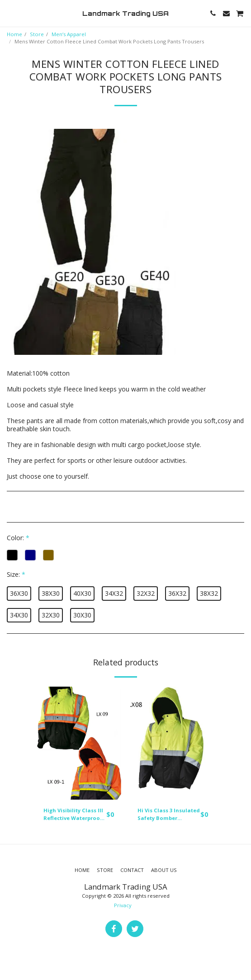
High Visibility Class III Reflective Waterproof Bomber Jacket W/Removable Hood (73, 815)
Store (37, 34)
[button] (10, 13)
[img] (79, 743)
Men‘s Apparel (69, 34)
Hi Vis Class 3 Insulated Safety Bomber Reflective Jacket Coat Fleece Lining (169, 815)
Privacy (123, 905)
